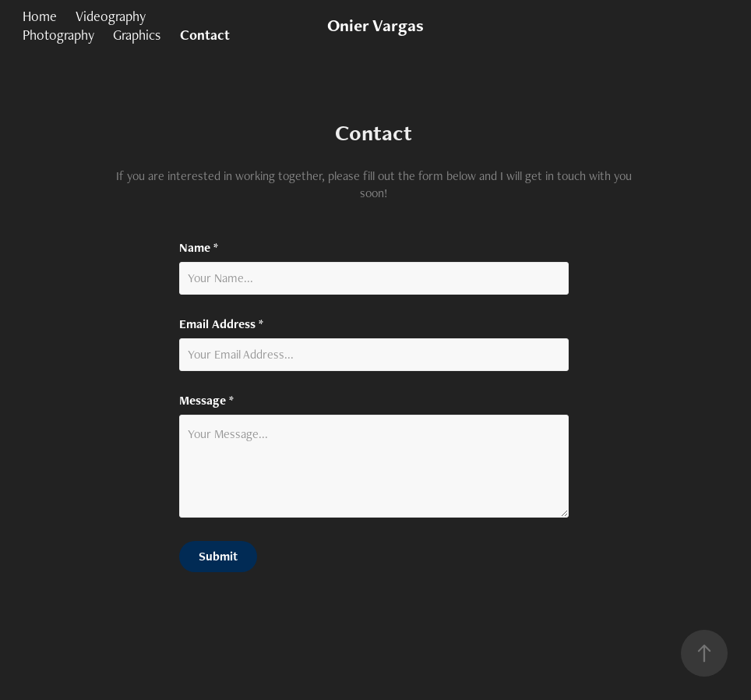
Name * (199, 248)
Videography (111, 16)
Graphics (137, 35)
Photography (58, 35)
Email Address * (221, 324)
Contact (205, 35)
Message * (206, 401)
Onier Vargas (375, 25)
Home (40, 16)
